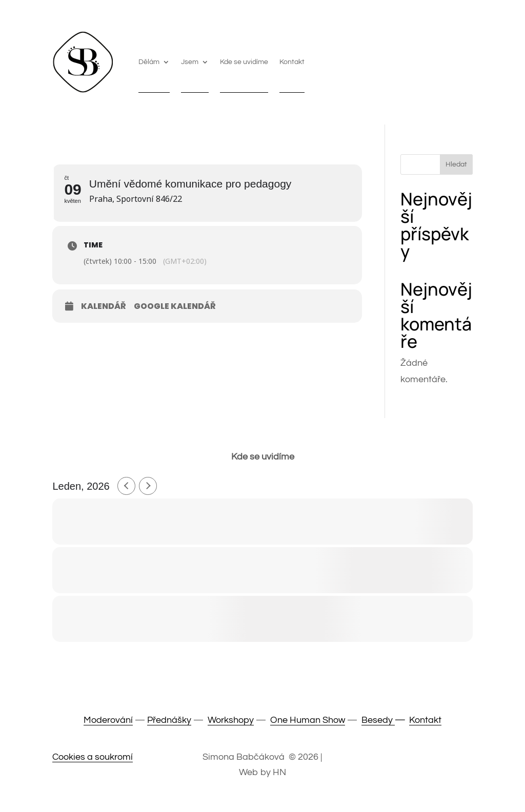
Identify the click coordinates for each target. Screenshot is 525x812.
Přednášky (169, 720)
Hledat (456, 164)
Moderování (108, 720)
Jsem (190, 62)
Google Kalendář (175, 306)
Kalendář (104, 306)
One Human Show (308, 720)
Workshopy (231, 720)
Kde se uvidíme (244, 62)
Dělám (149, 62)
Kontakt (292, 62)
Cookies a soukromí (93, 757)
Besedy (378, 720)
